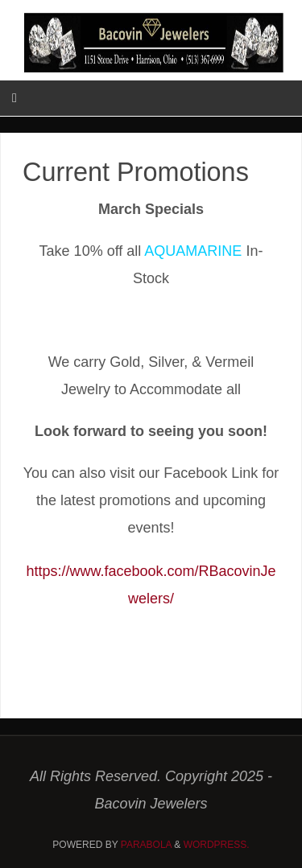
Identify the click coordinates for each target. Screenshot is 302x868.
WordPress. (217, 845)
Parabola (146, 845)
